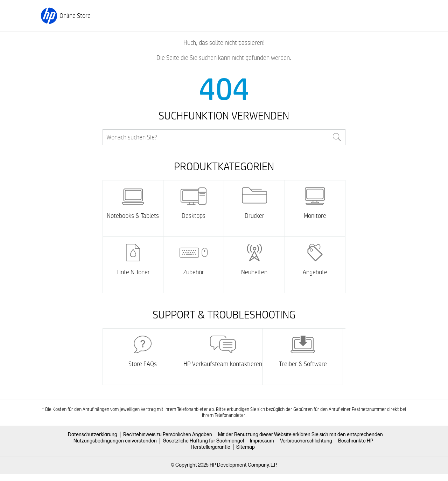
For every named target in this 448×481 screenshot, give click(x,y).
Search (337, 137)
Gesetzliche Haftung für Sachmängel (203, 441)
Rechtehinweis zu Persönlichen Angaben (168, 435)
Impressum (262, 441)
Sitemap (246, 447)
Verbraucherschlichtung (306, 441)
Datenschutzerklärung (93, 435)
